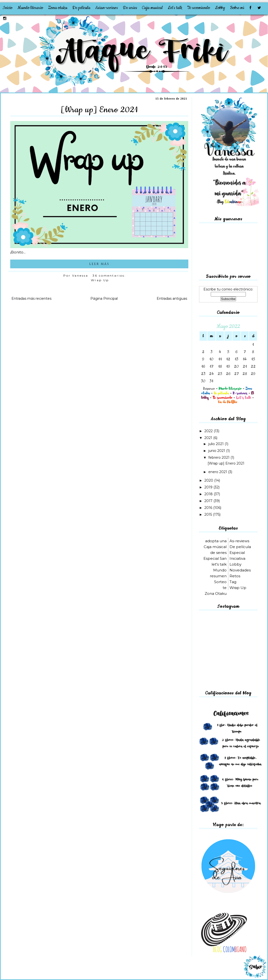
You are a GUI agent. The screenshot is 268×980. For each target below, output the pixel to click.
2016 (209, 508)
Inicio (7, 8)
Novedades (240, 570)
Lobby (220, 8)
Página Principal (104, 299)
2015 (209, 514)
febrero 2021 (219, 457)
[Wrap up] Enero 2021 (99, 110)
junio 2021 (217, 451)
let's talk (219, 564)
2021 (209, 438)
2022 (209, 431)
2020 (209, 480)
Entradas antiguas (172, 299)
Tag (233, 582)
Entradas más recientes (31, 299)
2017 (209, 501)
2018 (209, 494)
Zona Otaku (216, 593)
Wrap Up (100, 280)
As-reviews (239, 541)
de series (218, 553)
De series (130, 8)
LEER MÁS (99, 264)
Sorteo (220, 582)
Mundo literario (30, 8)
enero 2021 (218, 472)
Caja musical (152, 8)
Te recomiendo (199, 8)
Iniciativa (237, 558)
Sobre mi (237, 8)
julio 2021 (216, 444)
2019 (209, 487)
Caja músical (215, 547)
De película (81, 8)
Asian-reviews (107, 8)
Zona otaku (58, 8)
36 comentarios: (110, 275)
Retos (235, 576)
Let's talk (175, 8)
